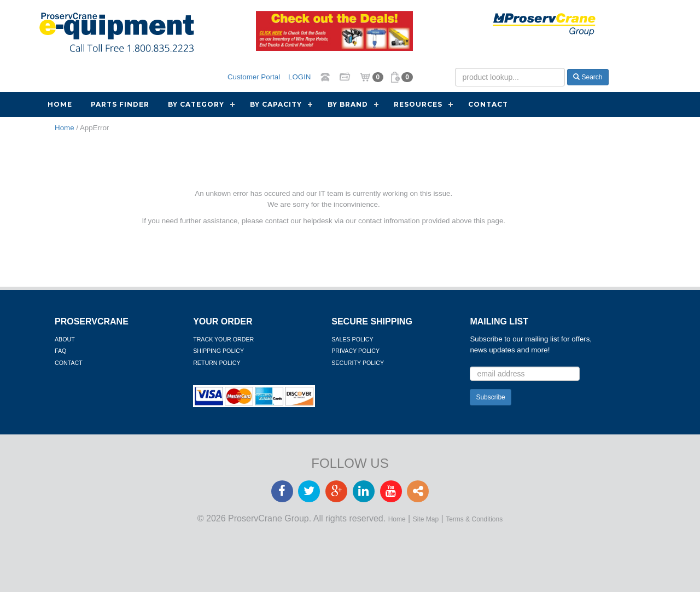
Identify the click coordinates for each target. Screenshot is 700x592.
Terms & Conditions (474, 519)
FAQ (60, 351)
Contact (488, 104)
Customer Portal (254, 77)
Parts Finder (120, 104)
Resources (418, 104)
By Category (196, 104)
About (65, 339)
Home (60, 104)
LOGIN (299, 77)
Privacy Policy (355, 351)
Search (588, 77)
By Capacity (276, 104)
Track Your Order (223, 339)
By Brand (348, 104)
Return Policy (217, 363)
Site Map (426, 519)
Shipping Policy (218, 351)
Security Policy (358, 363)
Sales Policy (352, 339)
